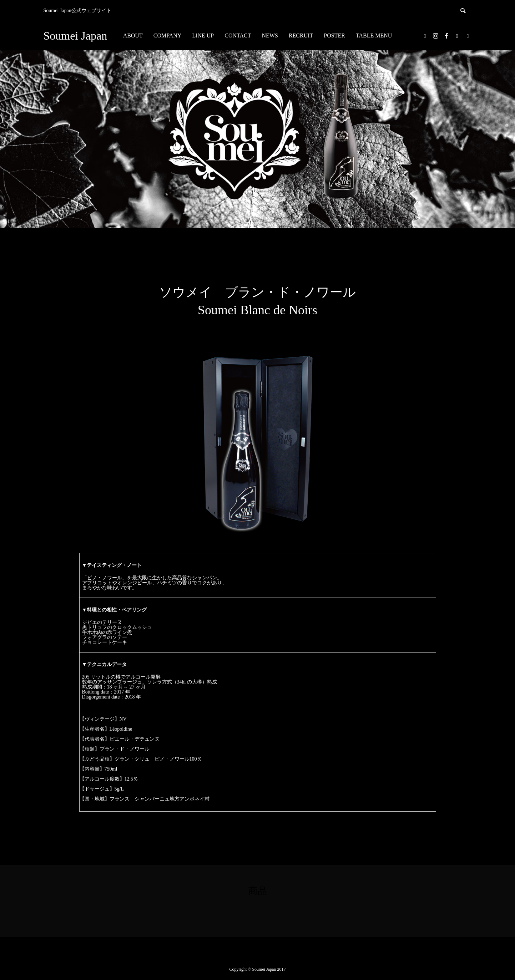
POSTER (334, 35)
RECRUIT (301, 35)
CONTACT (238, 35)
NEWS (270, 35)
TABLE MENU (374, 35)
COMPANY (168, 35)
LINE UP (203, 35)
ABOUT (133, 35)
